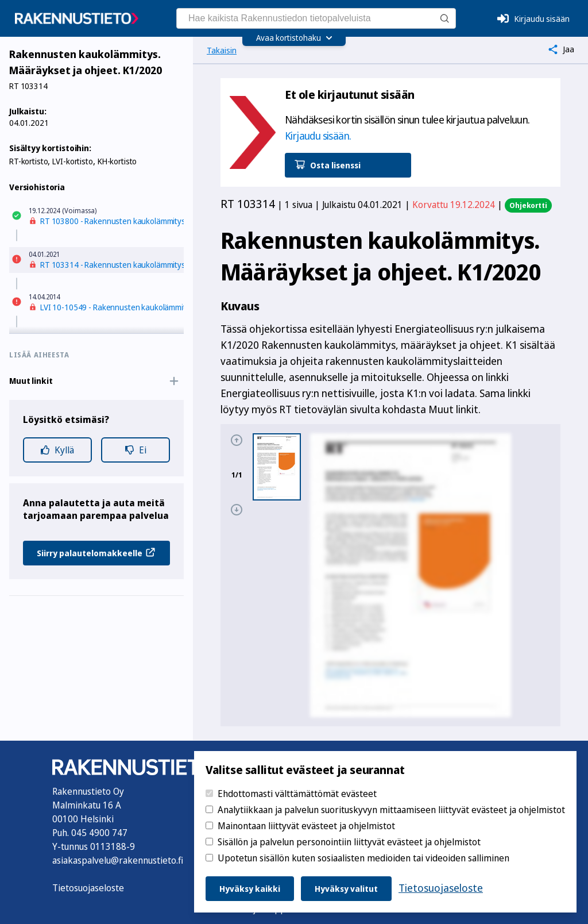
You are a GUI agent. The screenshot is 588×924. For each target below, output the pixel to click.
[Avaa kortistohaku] (294, 38)
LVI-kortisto (72, 161)
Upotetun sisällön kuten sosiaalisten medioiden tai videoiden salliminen (363, 858)
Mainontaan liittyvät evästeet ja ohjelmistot (306, 826)
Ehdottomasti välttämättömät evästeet (297, 794)
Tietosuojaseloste (88, 888)
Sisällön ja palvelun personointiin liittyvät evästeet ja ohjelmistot (349, 842)
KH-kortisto (117, 161)
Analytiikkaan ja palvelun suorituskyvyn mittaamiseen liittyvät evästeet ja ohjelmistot (391, 810)
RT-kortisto (28, 161)
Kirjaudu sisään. (318, 136)
